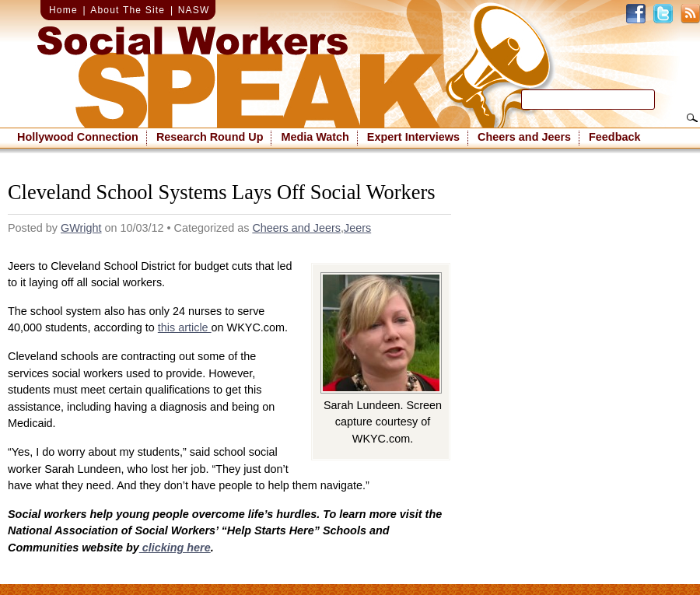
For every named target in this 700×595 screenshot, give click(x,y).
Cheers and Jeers (524, 137)
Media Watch (315, 137)
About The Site (128, 10)
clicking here (175, 548)
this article (185, 327)
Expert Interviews (413, 137)
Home (63, 10)
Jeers (357, 228)
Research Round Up (210, 137)
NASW (194, 10)
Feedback (614, 137)
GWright (81, 228)
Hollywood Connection (78, 137)
